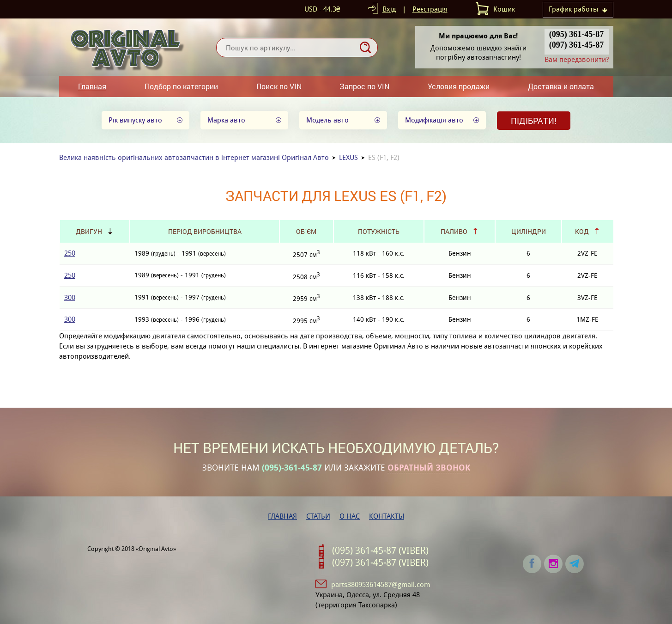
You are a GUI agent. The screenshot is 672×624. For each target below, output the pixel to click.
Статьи (318, 516)
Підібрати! (534, 121)
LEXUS (348, 157)
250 (70, 253)
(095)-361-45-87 (292, 468)
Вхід (389, 9)
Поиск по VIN (279, 86)
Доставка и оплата (561, 86)
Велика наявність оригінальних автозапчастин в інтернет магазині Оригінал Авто (194, 157)
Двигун (89, 231)
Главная (92, 86)
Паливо (454, 231)
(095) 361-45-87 (576, 34)
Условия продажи (459, 86)
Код (582, 231)
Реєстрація (430, 9)
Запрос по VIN (364, 86)
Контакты (387, 516)
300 (70, 297)
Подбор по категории (181, 86)
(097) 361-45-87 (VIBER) (380, 563)
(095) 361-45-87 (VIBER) (380, 551)
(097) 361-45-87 (576, 45)
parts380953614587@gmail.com (381, 584)
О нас (350, 516)
